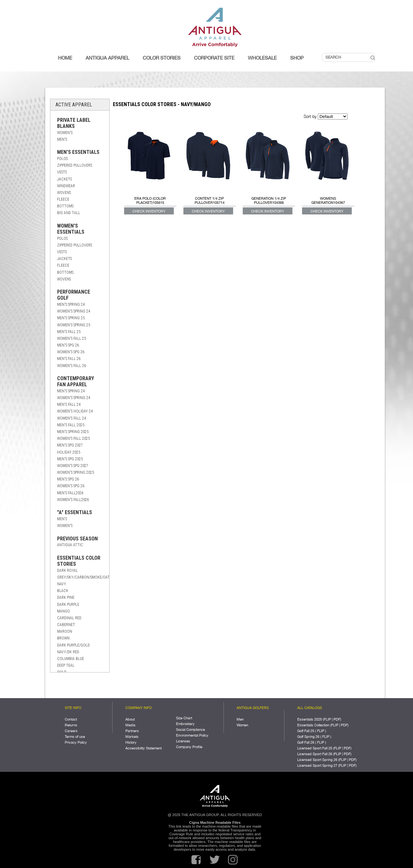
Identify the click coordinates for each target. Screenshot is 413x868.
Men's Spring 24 (71, 305)
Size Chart (184, 718)
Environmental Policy (192, 735)
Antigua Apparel (107, 58)
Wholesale (262, 58)
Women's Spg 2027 (73, 466)
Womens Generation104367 (328, 200)
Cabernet (66, 625)
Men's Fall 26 (69, 359)
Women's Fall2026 (73, 500)
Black (63, 591)
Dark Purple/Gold (73, 645)
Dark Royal (67, 571)
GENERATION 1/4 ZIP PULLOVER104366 (269, 200)
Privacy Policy (76, 742)
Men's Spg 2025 (70, 459)
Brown (63, 638)
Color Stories (162, 58)
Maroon (65, 631)
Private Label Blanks (74, 123)
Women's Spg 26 (71, 352)
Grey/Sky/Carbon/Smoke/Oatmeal (88, 577)
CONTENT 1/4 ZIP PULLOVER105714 (210, 200)
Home (65, 58)
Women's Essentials (71, 229)
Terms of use (75, 736)
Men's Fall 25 (69, 332)
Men (240, 719)
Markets (132, 736)
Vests (62, 172)
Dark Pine (66, 597)
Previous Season (77, 539)
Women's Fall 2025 (73, 438)
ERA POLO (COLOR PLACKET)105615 (150, 200)
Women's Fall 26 (72, 366)
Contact (71, 719)
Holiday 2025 (69, 452)
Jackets (64, 179)
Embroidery (185, 724)
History (131, 742)
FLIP (327, 719)
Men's (62, 139)
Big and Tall (69, 213)
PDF (337, 719)
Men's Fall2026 (70, 493)
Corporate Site (214, 58)
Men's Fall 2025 (71, 425)
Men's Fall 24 (69, 405)
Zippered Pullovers (75, 165)
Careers (71, 731)
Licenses (183, 741)
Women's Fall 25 (72, 338)
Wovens (64, 193)
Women (242, 725)
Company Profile (189, 747)
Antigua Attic (70, 545)
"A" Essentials (75, 512)
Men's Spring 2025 (73, 432)
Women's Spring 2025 (76, 472)
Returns (71, 725)
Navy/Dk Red (68, 652)
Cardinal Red (69, 618)
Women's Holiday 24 (75, 411)
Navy (62, 584)
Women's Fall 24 (72, 418)
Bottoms (65, 206)
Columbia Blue (71, 659)
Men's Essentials (78, 152)
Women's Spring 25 (74, 325)
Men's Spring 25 (71, 318)
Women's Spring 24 (74, 311)
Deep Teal (66, 665)
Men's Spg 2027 (70, 445)
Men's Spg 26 (68, 345)
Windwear (66, 186)
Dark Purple (68, 605)
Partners (132, 731)
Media (130, 725)
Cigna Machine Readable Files (215, 822)
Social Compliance (190, 729)
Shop (297, 58)
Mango (63, 611)
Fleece (63, 199)
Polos (62, 159)
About (130, 719)
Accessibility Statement (143, 748)
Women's (65, 133)
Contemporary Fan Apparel (76, 381)
